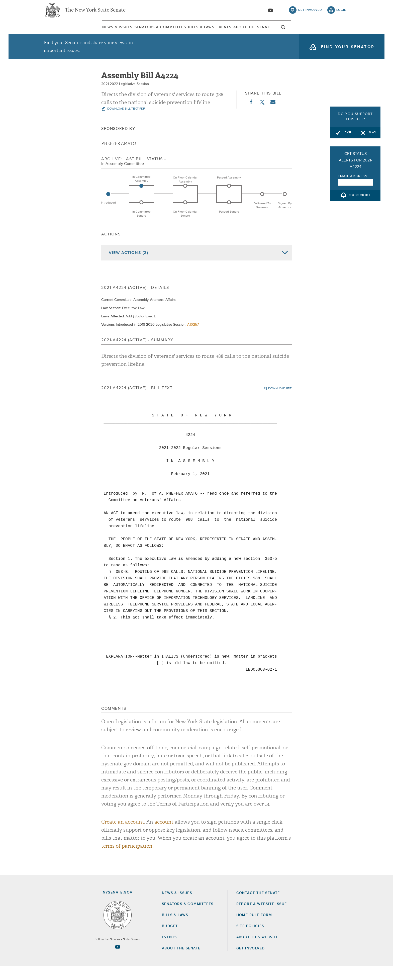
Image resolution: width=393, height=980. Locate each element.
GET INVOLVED (251, 962)
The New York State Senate (95, 13)
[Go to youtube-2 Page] (118, 961)
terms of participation (127, 860)
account (164, 836)
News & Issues (57, 32)
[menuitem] (57, 32)
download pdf (280, 403)
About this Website (257, 951)
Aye (348, 133)
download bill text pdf (126, 123)
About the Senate (181, 962)
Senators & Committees (127, 32)
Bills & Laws (195, 32)
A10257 (193, 339)
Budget (170, 940)
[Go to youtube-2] (270, 13)
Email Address (353, 176)
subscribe (360, 196)
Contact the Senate (258, 907)
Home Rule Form (254, 929)
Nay (373, 133)
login (341, 13)
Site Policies (250, 940)
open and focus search (343, 33)
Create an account (123, 836)
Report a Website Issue (262, 918)
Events (245, 32)
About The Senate (301, 32)
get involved (310, 13)
